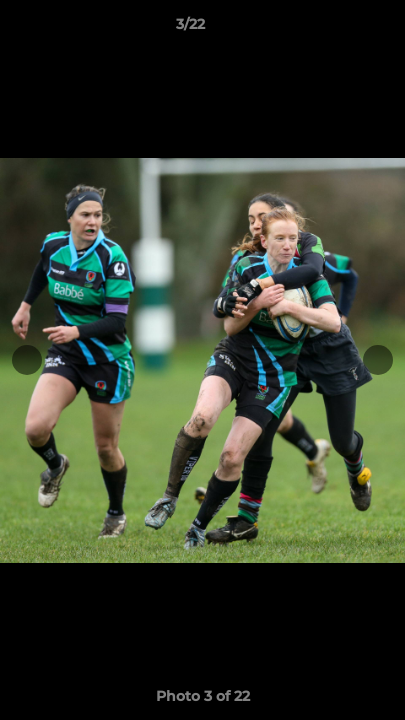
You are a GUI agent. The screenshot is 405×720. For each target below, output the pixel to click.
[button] (333, 29)
